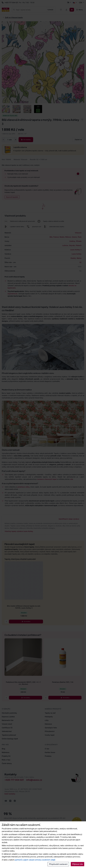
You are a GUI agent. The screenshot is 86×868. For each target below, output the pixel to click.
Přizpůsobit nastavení (58, 864)
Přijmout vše (77, 864)
